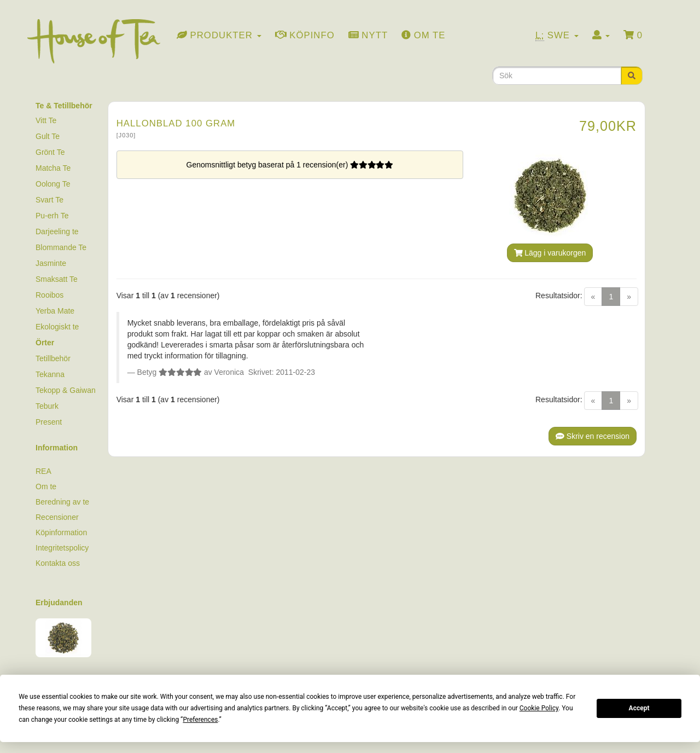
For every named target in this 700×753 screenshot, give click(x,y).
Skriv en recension (593, 436)
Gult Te (48, 136)
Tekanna (50, 374)
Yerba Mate (55, 311)
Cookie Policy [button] (539, 708)
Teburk (47, 406)
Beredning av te (62, 502)
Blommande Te (61, 247)
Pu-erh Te (52, 216)
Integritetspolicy (62, 548)
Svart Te (49, 200)
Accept (639, 708)
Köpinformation (61, 532)
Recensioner (57, 517)
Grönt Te (50, 152)
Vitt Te (46, 120)
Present (49, 422)
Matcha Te (53, 168)
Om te (46, 486)
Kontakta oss (58, 563)
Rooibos (49, 295)
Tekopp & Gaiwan (66, 390)
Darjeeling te (57, 231)
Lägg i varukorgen (550, 253)
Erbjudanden (59, 603)
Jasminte (51, 263)
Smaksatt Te (57, 279)
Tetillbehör (53, 358)
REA (43, 471)
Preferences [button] (200, 720)
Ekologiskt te (57, 327)
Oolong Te (53, 184)
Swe (557, 36)
